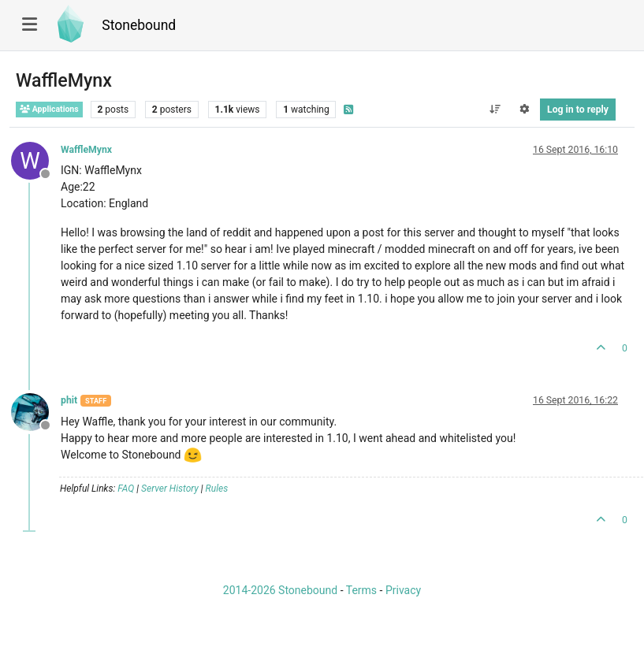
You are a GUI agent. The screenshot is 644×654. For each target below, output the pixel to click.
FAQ (126, 489)
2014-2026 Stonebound (280, 590)
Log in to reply (578, 110)
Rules (217, 489)
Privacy (403, 590)
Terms (361, 590)
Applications (49, 109)
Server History (170, 489)
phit (69, 400)
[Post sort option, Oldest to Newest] (495, 110)
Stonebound (139, 25)
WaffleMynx (86, 150)
